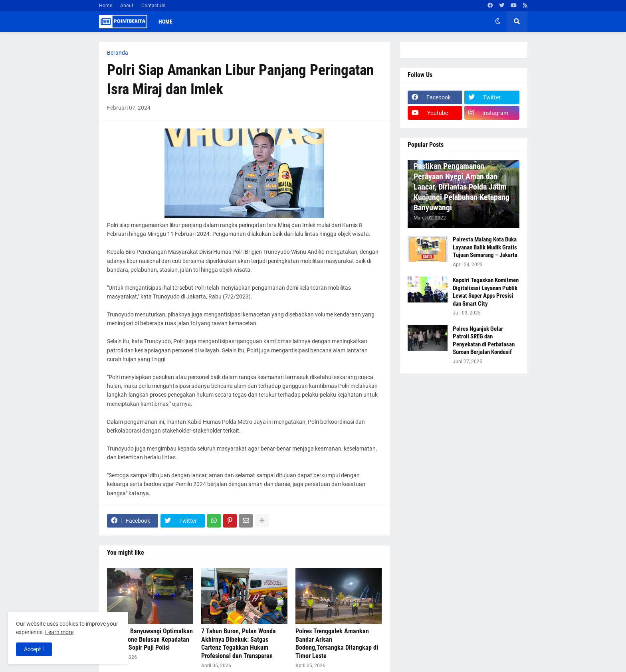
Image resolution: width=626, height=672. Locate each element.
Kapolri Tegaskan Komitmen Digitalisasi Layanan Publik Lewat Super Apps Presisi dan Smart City (486, 292)
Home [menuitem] (165, 22)
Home (106, 6)
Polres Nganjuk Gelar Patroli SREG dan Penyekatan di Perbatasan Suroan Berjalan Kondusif (484, 341)
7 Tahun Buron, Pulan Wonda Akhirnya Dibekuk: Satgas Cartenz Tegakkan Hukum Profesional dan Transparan (239, 643)
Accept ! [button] (34, 649)
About (127, 6)
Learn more (59, 632)
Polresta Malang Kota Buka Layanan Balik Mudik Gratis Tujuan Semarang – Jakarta (485, 247)
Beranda (118, 53)
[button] (498, 22)
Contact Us (153, 6)
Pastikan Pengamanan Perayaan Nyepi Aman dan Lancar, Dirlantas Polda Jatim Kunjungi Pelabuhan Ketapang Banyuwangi (462, 187)
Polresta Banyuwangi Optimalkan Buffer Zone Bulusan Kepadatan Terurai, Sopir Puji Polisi (150, 639)
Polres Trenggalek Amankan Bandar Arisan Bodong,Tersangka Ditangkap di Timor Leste (337, 643)
